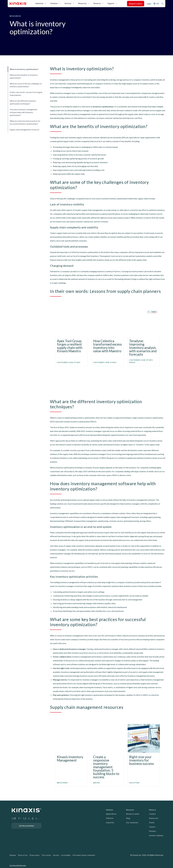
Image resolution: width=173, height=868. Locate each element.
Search (162, 4)
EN (158, 4)
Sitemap (13, 855)
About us (97, 3)
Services (68, 3)
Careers (152, 827)
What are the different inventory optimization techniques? (23, 102)
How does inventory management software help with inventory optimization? (23, 112)
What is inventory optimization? (24, 69)
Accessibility (66, 855)
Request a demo (136, 4)
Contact (152, 814)
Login (149, 4)
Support (111, 3)
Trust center (46, 855)
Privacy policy (34, 855)
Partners (153, 831)
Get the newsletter (26, 826)
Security (56, 855)
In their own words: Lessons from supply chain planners (26, 94)
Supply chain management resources (24, 130)
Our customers (132, 822)
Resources (82, 3)
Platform (110, 818)
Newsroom (154, 818)
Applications (111, 814)
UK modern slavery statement (84, 855)
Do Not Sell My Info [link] (18, 866)
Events (152, 822)
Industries (39, 3)
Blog (128, 818)
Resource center (133, 814)
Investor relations (156, 835)
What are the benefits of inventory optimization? (24, 76)
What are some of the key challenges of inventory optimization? (26, 85)
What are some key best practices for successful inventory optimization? (25, 122)
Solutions (54, 3)
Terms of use (23, 855)
